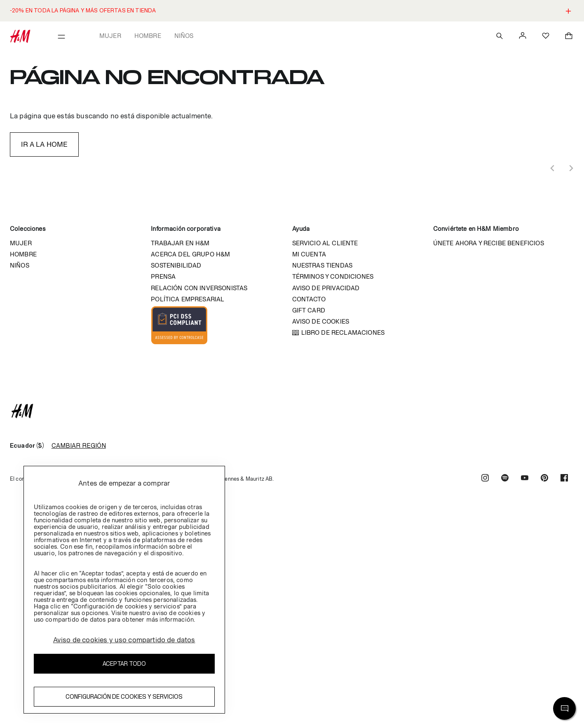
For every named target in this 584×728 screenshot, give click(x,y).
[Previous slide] (553, 168)
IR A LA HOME (45, 144)
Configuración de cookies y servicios (124, 696)
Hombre (148, 36)
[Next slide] (571, 168)
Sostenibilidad (176, 265)
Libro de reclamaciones (343, 332)
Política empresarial (188, 299)
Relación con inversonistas (199, 288)
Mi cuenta (309, 254)
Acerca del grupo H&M (190, 254)
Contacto (309, 299)
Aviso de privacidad (326, 288)
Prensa (163, 276)
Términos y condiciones (333, 276)
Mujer (110, 36)
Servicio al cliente (325, 243)
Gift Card (309, 310)
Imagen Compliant (179, 325)
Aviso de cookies (321, 321)
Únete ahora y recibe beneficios (489, 243)
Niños (184, 36)
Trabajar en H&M (180, 243)
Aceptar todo (124, 663)
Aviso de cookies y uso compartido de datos (124, 640)
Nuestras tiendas (322, 265)
